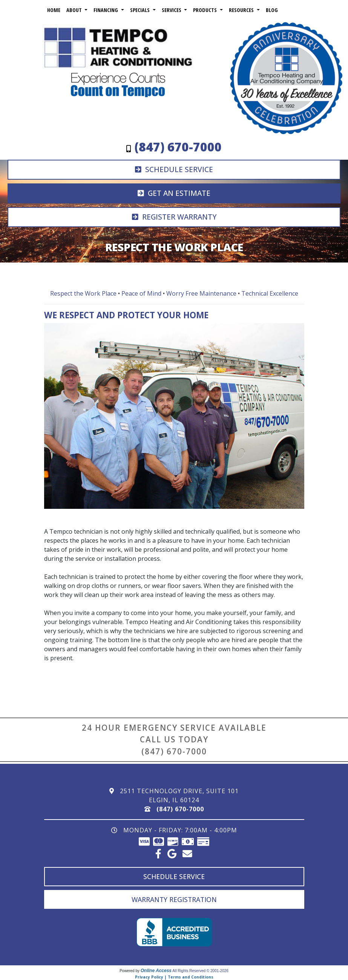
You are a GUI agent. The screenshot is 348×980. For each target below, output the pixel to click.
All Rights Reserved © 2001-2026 (200, 971)
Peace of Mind (141, 293)
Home (54, 10)
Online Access (156, 971)
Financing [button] (107, 10)
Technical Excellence (270, 293)
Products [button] (206, 10)
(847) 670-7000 (174, 751)
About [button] (75, 10)
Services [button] (172, 10)
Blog (272, 10)
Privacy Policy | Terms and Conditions (174, 977)
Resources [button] (242, 10)
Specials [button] (141, 10)
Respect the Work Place (83, 293)
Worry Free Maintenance (201, 293)
